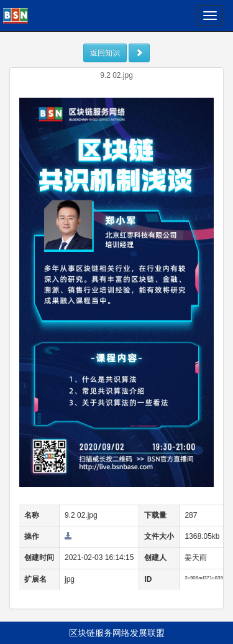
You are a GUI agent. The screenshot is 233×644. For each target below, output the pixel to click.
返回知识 (105, 53)
